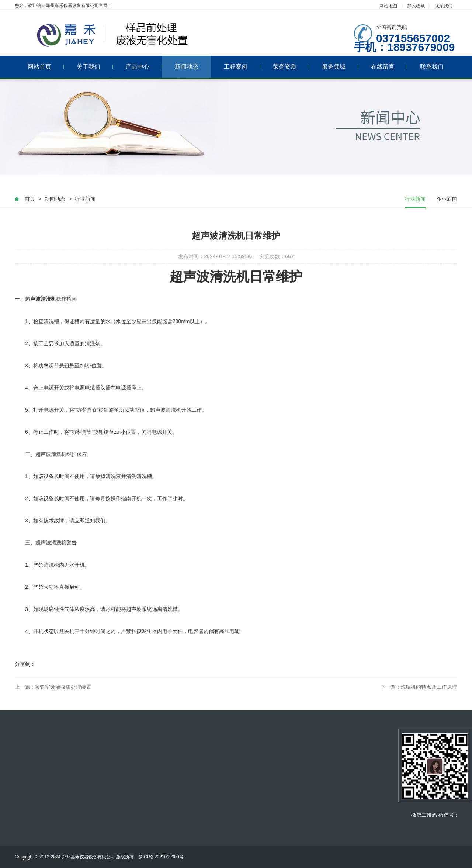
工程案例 (242, 67)
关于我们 (95, 67)
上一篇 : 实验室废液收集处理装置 (53, 687)
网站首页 (46, 67)
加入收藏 (416, 6)
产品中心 (144, 67)
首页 (30, 199)
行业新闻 (85, 199)
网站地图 (388, 6)
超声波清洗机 (51, 454)
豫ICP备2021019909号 (163, 857)
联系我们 (444, 6)
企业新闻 (447, 199)
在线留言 (389, 67)
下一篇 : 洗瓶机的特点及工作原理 (419, 687)
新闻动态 (187, 67)
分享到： (25, 664)
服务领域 (340, 67)
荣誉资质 (291, 67)
